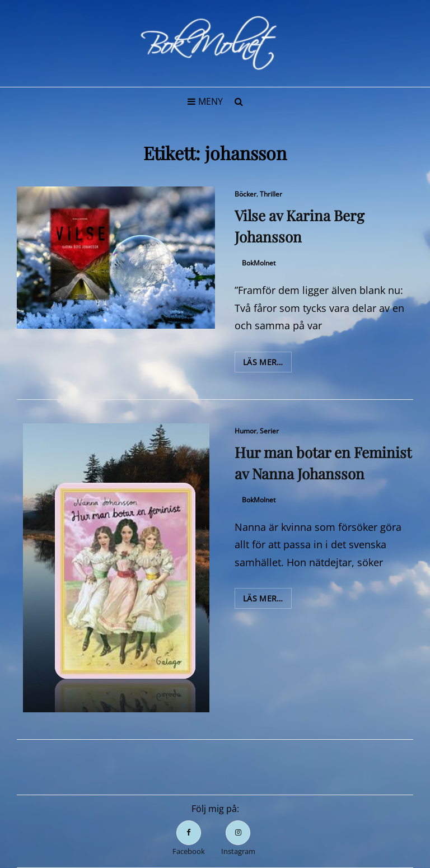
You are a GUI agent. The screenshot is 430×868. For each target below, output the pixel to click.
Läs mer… (267, 364)
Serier (269, 431)
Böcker (246, 194)
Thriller (271, 194)
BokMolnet (259, 263)
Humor (246, 431)
